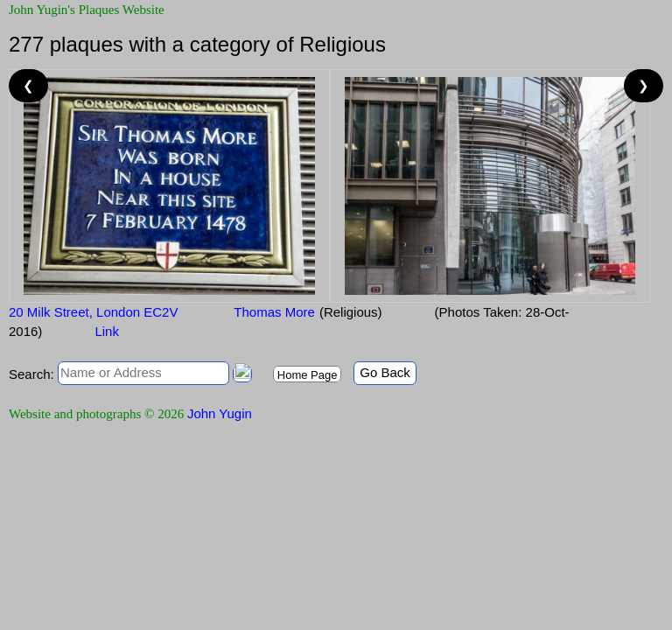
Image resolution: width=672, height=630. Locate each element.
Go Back (385, 372)
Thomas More (272, 312)
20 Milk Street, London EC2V (93, 312)
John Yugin (220, 413)
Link (107, 331)
